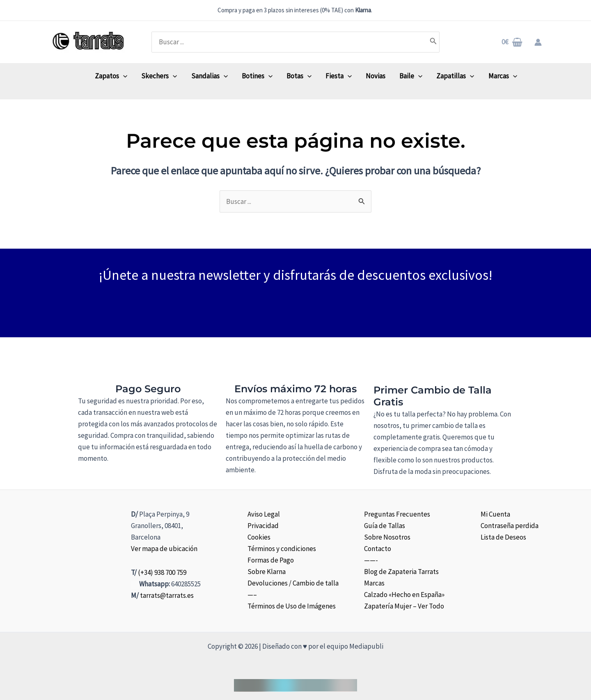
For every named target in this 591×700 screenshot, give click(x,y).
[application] (123, 76)
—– (252, 595)
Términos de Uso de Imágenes (292, 606)
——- (371, 560)
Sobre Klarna (267, 572)
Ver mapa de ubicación (164, 549)
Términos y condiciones (282, 549)
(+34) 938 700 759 (162, 572)
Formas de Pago (271, 560)
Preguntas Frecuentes (397, 514)
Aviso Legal (264, 514)
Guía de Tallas (385, 526)
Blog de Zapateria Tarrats (401, 572)
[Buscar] (433, 42)
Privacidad (263, 526)
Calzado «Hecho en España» (404, 595)
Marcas (374, 583)
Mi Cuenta (495, 514)
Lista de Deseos (503, 537)
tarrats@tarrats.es (167, 595)
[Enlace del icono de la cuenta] (538, 42)
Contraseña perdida (510, 526)
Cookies (259, 537)
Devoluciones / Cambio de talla (293, 583)
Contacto (378, 549)
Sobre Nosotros (387, 537)
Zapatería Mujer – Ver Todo (404, 606)
